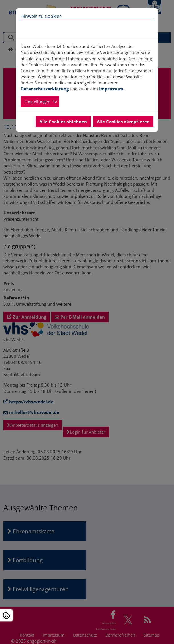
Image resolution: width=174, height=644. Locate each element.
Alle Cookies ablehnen (63, 122)
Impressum (111, 89)
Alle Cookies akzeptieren (123, 122)
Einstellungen (37, 102)
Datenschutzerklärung (45, 89)
